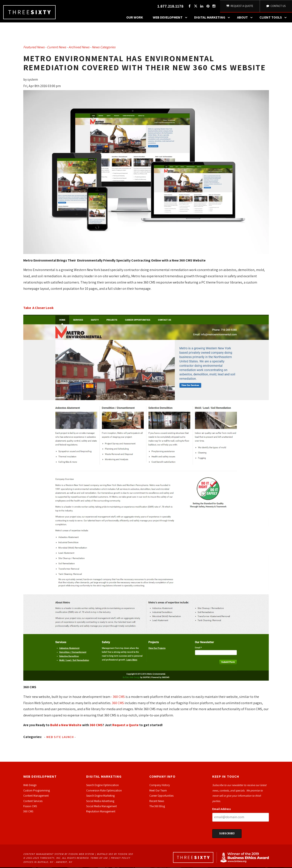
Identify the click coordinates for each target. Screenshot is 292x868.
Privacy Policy (120, 859)
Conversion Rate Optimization (104, 791)
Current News (57, 48)
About (246, 18)
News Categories (104, 48)
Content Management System (43, 855)
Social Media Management (101, 807)
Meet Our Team (158, 791)
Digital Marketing (213, 18)
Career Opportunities (161, 797)
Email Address (222, 810)
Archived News (79, 48)
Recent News (157, 802)
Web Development (171, 18)
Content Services (33, 802)
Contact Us (276, 6)
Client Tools (274, 18)
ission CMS (31, 807)
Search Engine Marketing (100, 797)
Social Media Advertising (100, 802)
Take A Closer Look (38, 309)
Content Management (36, 797)
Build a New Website (66, 726)
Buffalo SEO (105, 855)
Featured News (34, 48)
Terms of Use (99, 859)
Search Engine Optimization (102, 786)
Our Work (135, 18)
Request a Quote (125, 726)
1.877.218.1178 (170, 7)
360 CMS (119, 697)
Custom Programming (37, 791)
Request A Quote (240, 6)
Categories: (33, 737)
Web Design (30, 786)
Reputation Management (101, 812)
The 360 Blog (157, 807)
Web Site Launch (60, 738)
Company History (160, 786)
